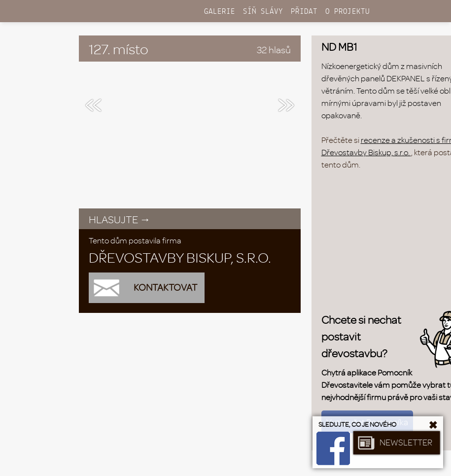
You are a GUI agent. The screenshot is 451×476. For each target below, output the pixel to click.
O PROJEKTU (347, 12)
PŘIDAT (304, 12)
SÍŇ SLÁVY (263, 12)
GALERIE (220, 12)
